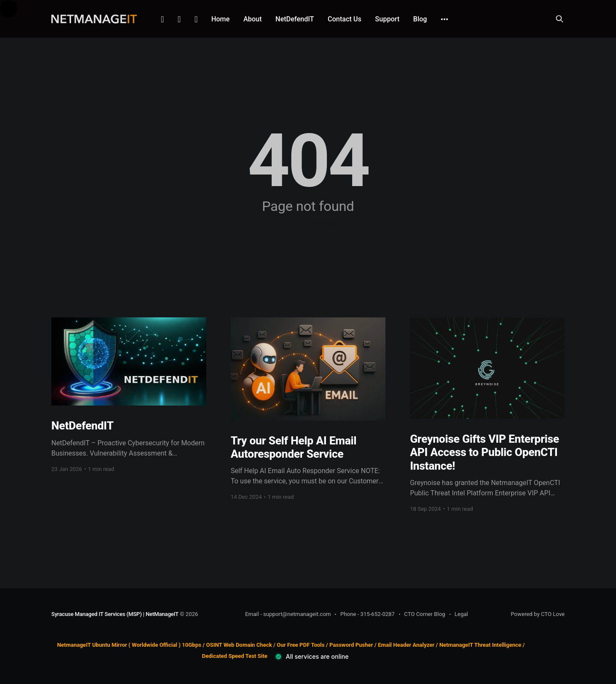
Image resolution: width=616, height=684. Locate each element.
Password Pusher (351, 645)
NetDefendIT (295, 19)
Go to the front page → (308, 223)
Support (387, 19)
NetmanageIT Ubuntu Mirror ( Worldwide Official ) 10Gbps (129, 645)
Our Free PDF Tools (301, 645)
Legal (461, 614)
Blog (420, 19)
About (253, 19)
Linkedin (162, 19)
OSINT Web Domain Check (239, 645)
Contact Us (345, 19)
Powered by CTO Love (538, 614)
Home (221, 19)
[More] (444, 19)
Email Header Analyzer (406, 645)
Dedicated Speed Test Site (235, 656)
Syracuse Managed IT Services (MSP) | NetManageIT (115, 614)
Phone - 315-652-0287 (367, 614)
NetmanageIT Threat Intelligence (480, 645)
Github (196, 19)
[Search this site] (560, 19)
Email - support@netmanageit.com (288, 614)
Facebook (179, 19)
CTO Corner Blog (425, 614)
